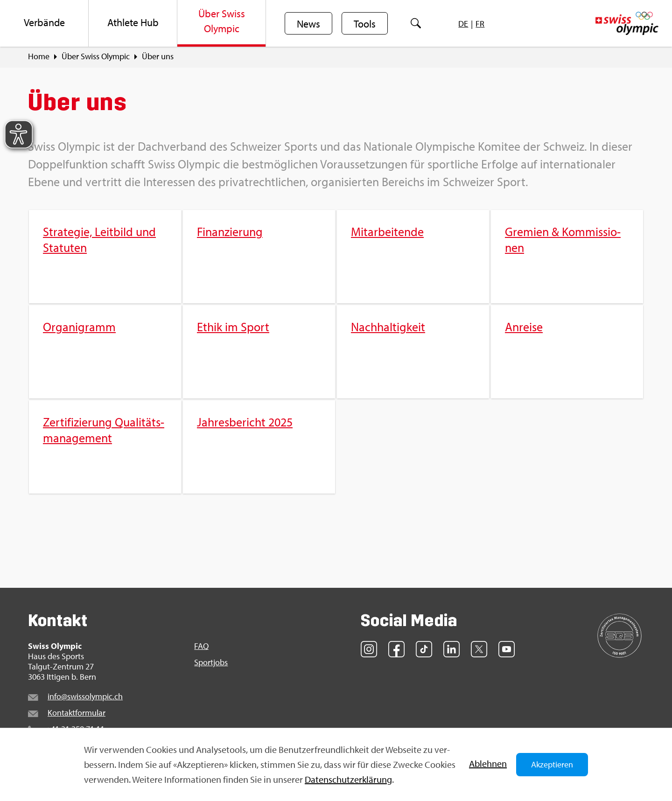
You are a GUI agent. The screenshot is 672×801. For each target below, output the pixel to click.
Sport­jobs (211, 662)
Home (39, 56)
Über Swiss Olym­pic (96, 56)
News (308, 24)
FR (480, 24)
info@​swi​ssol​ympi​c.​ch (85, 696)
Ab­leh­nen (488, 763)
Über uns (158, 56)
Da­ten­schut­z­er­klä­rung (348, 779)
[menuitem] (44, 23)
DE (463, 24)
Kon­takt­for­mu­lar (77, 713)
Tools (365, 24)
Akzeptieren (552, 764)
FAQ (201, 646)
